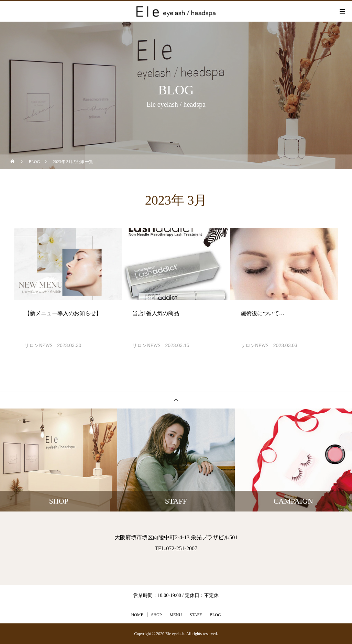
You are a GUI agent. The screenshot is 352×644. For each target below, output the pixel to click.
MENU (175, 615)
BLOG (215, 615)
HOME (137, 615)
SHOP (157, 615)
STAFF (196, 615)
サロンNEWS (38, 346)
